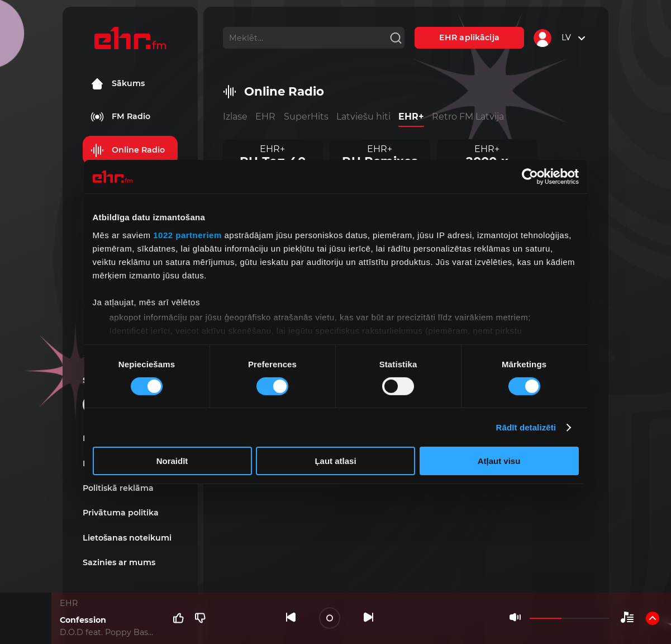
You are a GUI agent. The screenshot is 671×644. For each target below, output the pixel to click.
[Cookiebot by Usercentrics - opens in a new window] (530, 177)
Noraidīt (172, 461)
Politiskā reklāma (118, 488)
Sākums (118, 84)
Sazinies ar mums (119, 562)
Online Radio (128, 150)
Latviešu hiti (363, 117)
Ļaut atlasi (335, 461)
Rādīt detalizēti (526, 427)
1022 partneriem (187, 235)
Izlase (235, 117)
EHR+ (411, 117)
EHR (265, 117)
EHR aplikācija (469, 37)
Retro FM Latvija (468, 117)
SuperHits (306, 117)
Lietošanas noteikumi (127, 538)
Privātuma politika (121, 513)
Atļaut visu (499, 461)
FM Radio (120, 117)
